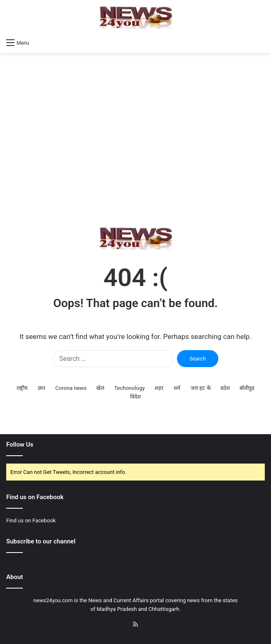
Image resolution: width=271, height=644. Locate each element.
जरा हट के (201, 388)
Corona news (71, 388)
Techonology (129, 388)
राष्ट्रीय (22, 388)
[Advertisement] (135, 140)
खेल (100, 388)
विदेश (135, 397)
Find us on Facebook (31, 520)
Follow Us (20, 445)
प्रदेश (225, 388)
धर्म (177, 388)
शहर (159, 388)
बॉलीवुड (247, 388)
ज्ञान (41, 388)
